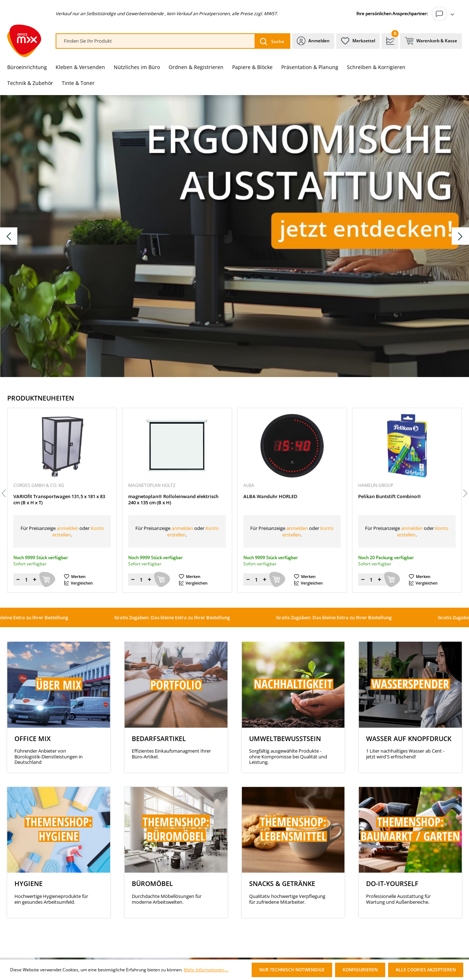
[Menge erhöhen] (35, 579)
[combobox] (156, 41)
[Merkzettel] (358, 41)
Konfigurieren (360, 970)
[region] (234, 494)
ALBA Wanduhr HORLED (270, 497)
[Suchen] (272, 41)
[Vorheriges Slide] (9, 236)
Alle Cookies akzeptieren (426, 970)
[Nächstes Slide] (460, 236)
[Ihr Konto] (445, 14)
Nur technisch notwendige (292, 970)
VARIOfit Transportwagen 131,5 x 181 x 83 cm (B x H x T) (59, 500)
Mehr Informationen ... (206, 970)
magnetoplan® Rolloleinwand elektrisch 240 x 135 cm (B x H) (173, 500)
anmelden (68, 528)
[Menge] (26, 579)
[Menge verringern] (18, 579)
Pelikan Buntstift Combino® (390, 497)
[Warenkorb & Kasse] (431, 41)
